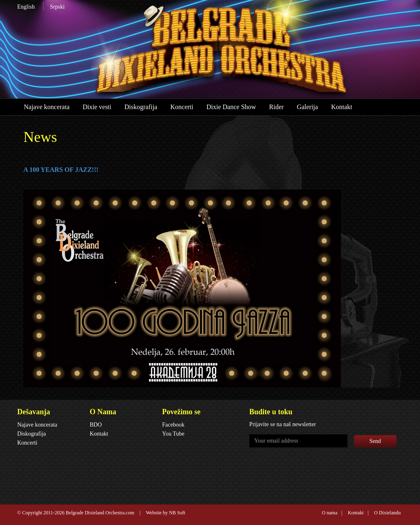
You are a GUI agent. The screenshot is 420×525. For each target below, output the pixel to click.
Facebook (173, 425)
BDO (96, 425)
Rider (276, 107)
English (26, 7)
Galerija (308, 107)
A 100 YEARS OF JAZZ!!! (61, 170)
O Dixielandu (387, 513)
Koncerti (182, 107)
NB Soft (177, 513)
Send (375, 441)
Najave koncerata (47, 107)
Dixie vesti (97, 107)
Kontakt (342, 107)
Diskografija (141, 107)
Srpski (57, 7)
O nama (330, 513)
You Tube (173, 434)
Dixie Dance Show (231, 107)
